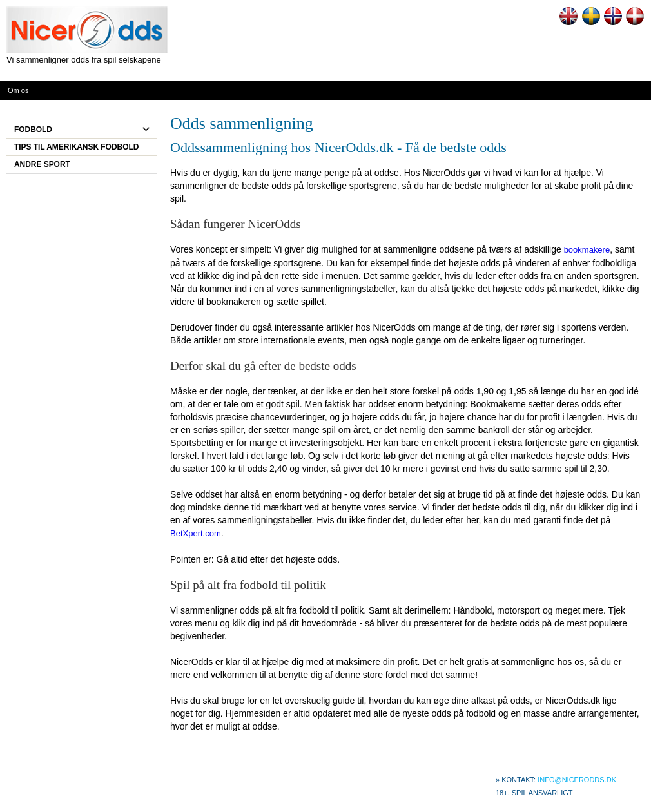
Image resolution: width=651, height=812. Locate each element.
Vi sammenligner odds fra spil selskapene (84, 60)
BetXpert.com (196, 533)
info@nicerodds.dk (577, 780)
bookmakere (587, 250)
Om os (18, 90)
